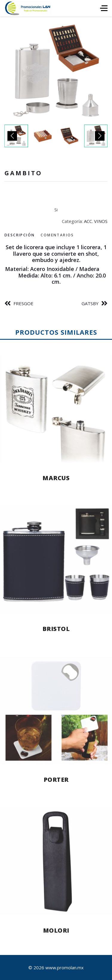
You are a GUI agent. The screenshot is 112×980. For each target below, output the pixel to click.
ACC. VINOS (96, 221)
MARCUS (56, 478)
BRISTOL (56, 629)
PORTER (56, 780)
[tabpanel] (56, 265)
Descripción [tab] (20, 235)
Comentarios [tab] (57, 235)
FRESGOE (23, 303)
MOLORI (56, 930)
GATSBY (90, 303)
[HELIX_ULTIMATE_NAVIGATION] (104, 8)
